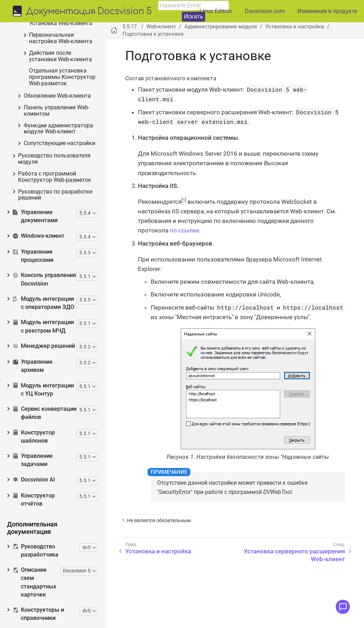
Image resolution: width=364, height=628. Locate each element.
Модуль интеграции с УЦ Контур (43, 534)
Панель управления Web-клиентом (57, 255)
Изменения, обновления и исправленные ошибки (52, 101)
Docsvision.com (265, 11)
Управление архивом (33, 510)
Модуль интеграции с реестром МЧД (43, 471)
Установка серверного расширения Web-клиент (61, 153)
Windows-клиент (39, 380)
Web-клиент (33, 54)
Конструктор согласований (35, 35)
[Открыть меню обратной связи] (343, 607)
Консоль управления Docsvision (44, 424)
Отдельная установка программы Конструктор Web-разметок (62, 222)
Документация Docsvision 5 (89, 12)
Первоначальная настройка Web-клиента (61, 183)
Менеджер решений (44, 490)
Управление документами (35, 361)
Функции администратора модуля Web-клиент (58, 273)
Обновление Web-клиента (57, 240)
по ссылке (184, 230)
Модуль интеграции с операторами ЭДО (44, 447)
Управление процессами (33, 400)
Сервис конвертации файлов (45, 557)
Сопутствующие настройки (59, 288)
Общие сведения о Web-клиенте (49, 71)
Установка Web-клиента (61, 168)
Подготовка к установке (61, 139)
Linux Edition (216, 11)
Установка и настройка (55, 127)
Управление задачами (33, 604)
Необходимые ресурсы (48, 86)
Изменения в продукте (327, 11)
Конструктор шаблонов (34, 581)
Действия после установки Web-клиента (60, 201)
